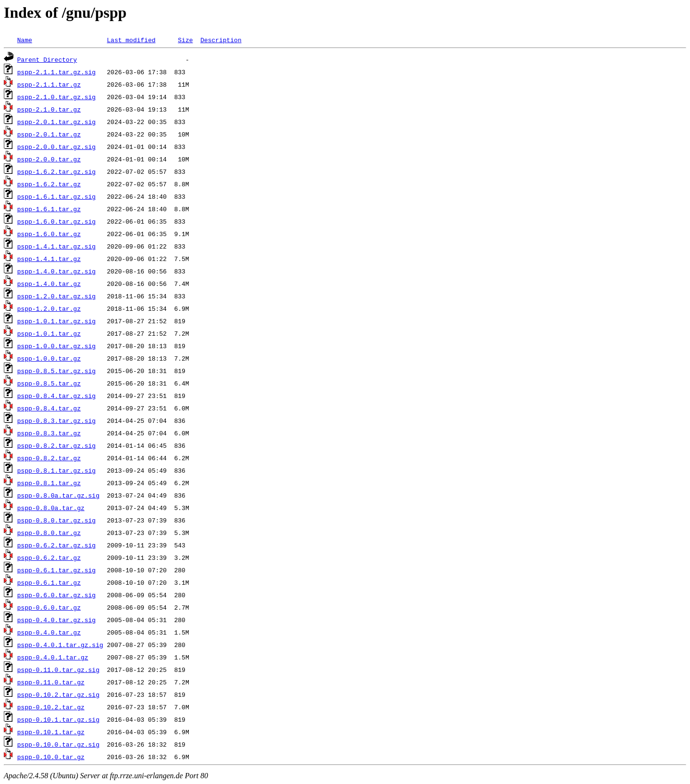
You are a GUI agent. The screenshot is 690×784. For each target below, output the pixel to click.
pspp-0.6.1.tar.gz (49, 582)
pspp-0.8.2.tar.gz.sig (57, 445)
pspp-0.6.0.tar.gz (49, 607)
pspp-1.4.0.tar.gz (49, 284)
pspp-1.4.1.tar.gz (49, 259)
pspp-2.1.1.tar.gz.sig (57, 72)
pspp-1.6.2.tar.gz (49, 184)
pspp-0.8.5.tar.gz (49, 383)
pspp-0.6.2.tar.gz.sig (57, 545)
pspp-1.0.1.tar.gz (49, 333)
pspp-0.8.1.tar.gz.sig (57, 470)
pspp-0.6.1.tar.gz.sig (57, 570)
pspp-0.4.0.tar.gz (49, 632)
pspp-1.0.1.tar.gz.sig (57, 321)
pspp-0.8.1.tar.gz (49, 483)
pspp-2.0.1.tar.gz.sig (57, 122)
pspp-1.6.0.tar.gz (49, 234)
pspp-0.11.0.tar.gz (51, 682)
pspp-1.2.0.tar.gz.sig (57, 296)
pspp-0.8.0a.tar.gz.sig (58, 495)
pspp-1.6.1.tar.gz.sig (57, 196)
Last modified (131, 40)
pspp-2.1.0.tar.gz (49, 109)
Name (25, 40)
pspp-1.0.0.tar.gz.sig (57, 346)
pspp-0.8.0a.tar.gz (51, 508)
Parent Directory (47, 59)
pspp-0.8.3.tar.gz (49, 433)
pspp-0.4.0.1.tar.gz (53, 657)
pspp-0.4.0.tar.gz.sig (57, 620)
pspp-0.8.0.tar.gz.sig (57, 520)
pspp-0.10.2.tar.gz (51, 707)
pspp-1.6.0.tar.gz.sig (57, 221)
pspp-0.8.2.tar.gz (49, 458)
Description (221, 40)
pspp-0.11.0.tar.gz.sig (58, 670)
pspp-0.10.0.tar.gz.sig (58, 744)
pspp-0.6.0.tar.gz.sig (57, 595)
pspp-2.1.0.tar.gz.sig (57, 97)
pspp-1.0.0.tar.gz (49, 358)
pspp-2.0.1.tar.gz (49, 134)
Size (185, 40)
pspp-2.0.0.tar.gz (49, 159)
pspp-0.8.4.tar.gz (49, 408)
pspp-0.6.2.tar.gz (49, 557)
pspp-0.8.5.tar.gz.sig (57, 371)
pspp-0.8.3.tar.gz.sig (57, 420)
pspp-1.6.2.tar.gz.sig (57, 171)
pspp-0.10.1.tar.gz (51, 732)
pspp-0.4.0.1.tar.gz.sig (60, 645)
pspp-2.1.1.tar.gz (49, 84)
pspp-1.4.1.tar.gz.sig (57, 246)
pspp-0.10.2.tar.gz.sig (58, 694)
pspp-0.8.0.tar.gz (49, 533)
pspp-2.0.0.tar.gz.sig (57, 147)
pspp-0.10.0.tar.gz (51, 757)
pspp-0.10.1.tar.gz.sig (58, 719)
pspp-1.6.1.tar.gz (49, 209)
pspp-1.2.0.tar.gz (49, 308)
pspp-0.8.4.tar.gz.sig (57, 396)
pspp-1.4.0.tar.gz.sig (57, 271)
